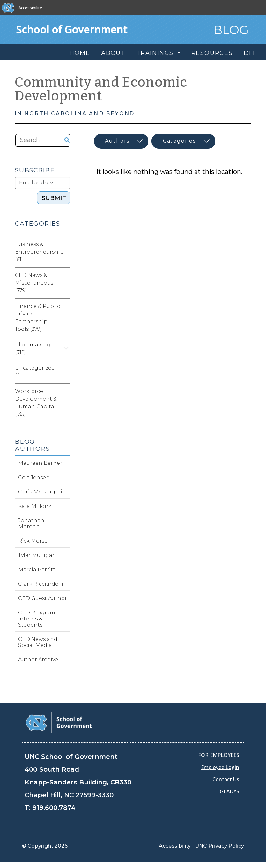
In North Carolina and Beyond (75, 113)
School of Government (72, 30)
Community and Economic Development (101, 89)
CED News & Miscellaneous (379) (34, 283)
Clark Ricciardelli (41, 584)
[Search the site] (37, 140)
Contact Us (226, 779)
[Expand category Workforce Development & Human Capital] (65, 403)
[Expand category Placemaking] (65, 349)
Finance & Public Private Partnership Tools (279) (37, 318)
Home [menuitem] (80, 53)
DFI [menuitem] (249, 53)
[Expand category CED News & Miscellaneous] (65, 283)
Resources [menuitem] (212, 53)
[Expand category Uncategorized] (65, 372)
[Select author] (121, 141)
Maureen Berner (40, 463)
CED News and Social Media (38, 642)
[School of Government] (59, 722)
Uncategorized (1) (35, 372)
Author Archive (38, 660)
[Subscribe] (43, 183)
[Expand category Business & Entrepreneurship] (69, 252)
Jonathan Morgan (31, 523)
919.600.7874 (54, 808)
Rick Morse (33, 541)
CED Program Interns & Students (37, 619)
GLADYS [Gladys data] (229, 791)
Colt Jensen (34, 477)
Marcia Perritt (37, 570)
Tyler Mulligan (37, 555)
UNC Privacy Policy (219, 846)
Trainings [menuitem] (156, 53)
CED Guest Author (43, 598)
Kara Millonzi (35, 506)
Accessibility (30, 8)
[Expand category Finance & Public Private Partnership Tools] (65, 318)
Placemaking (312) (33, 349)
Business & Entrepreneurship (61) (39, 252)
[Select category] (183, 141)
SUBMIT (54, 198)
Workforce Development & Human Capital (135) (36, 403)
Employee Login (220, 767)
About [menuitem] (113, 53)
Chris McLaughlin (42, 492)
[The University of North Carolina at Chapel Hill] (8, 8)
